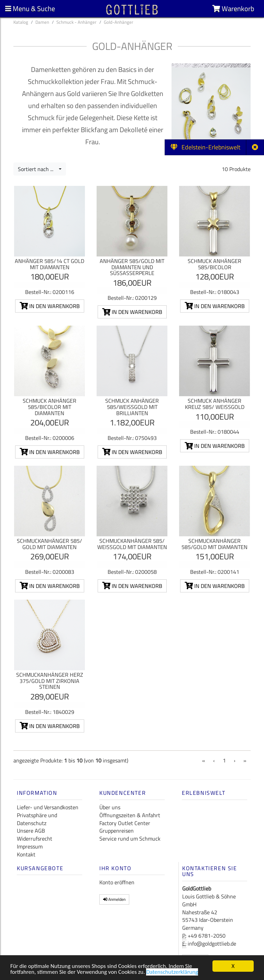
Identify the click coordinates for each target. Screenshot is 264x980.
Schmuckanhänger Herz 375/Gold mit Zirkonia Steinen (50, 681)
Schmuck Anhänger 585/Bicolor (214, 264)
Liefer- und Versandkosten (48, 807)
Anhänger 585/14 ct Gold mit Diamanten (49, 264)
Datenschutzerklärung (172, 973)
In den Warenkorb (50, 306)
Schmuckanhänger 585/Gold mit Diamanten (214, 544)
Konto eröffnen (117, 882)
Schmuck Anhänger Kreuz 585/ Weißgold (215, 404)
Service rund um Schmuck (130, 839)
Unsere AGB (31, 831)
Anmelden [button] (114, 899)
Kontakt (26, 854)
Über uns (110, 807)
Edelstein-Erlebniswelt (205, 147)
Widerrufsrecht (35, 839)
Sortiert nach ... (38, 169)
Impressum (30, 846)
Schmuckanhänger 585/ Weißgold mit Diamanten (132, 544)
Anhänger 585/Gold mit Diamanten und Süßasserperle (132, 267)
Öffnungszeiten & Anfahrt (130, 815)
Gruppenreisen (117, 831)
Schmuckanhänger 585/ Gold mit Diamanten (49, 544)
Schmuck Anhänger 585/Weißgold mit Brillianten (132, 407)
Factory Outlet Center (125, 823)
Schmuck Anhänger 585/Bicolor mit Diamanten (49, 407)
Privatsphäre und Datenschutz (37, 819)
